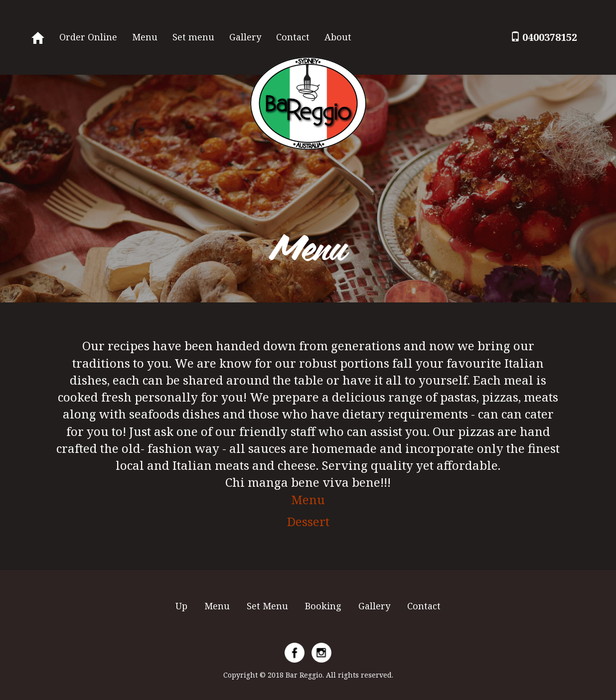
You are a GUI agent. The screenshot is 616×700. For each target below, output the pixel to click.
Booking (323, 606)
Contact (293, 37)
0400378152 (550, 37)
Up (181, 606)
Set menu (193, 37)
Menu (145, 37)
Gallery (245, 37)
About (338, 37)
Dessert (308, 521)
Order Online (88, 37)
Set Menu (267, 606)
